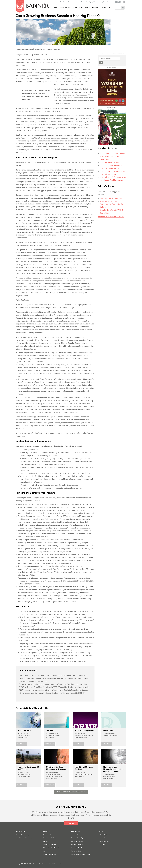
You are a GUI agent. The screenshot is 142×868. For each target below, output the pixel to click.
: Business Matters (109, 163)
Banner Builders (104, 838)
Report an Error (76, 851)
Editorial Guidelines (50, 838)
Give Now (71, 823)
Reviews (88, 8)
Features (61, 8)
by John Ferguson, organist (114, 769)
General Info (48, 835)
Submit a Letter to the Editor (80, 854)
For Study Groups (87, 736)
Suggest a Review (77, 845)
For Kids (90, 775)
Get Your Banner (62, 2)
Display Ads (92, 2)
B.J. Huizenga (50, 738)
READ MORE (21, 744)
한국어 (104, 2)
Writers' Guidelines (50, 854)
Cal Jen (57, 49)
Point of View (114, 736)
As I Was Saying (78, 8)
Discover (27, 736)
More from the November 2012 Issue (71, 792)
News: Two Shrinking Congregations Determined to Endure (112, 204)
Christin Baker (23, 738)
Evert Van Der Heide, (48, 49)
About (99, 2)
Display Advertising (22, 835)
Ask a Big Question (77, 841)
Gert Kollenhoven (81, 738)
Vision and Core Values (51, 848)
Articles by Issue (104, 835)
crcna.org (124, 2)
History (46, 841)
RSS (120, 2)
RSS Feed (102, 845)
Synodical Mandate (50, 845)
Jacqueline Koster (24, 777)
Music (113, 777)
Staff (45, 851)
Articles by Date (104, 841)
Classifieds (84, 2)
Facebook (116, 2)
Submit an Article (77, 848)
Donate (78, 2)
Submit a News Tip (77, 838)
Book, (85, 775)
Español (109, 2)
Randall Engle (108, 779)
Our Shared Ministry (99, 8)
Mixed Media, (79, 775)
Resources (71, 2)
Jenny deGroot (80, 777)
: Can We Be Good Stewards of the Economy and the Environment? (113, 157)
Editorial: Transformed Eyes (111, 198)
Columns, (21, 736)
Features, (78, 736)
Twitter (118, 2)
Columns (68, 8)
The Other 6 (56, 736)
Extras (109, 8)
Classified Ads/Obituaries (24, 838)
